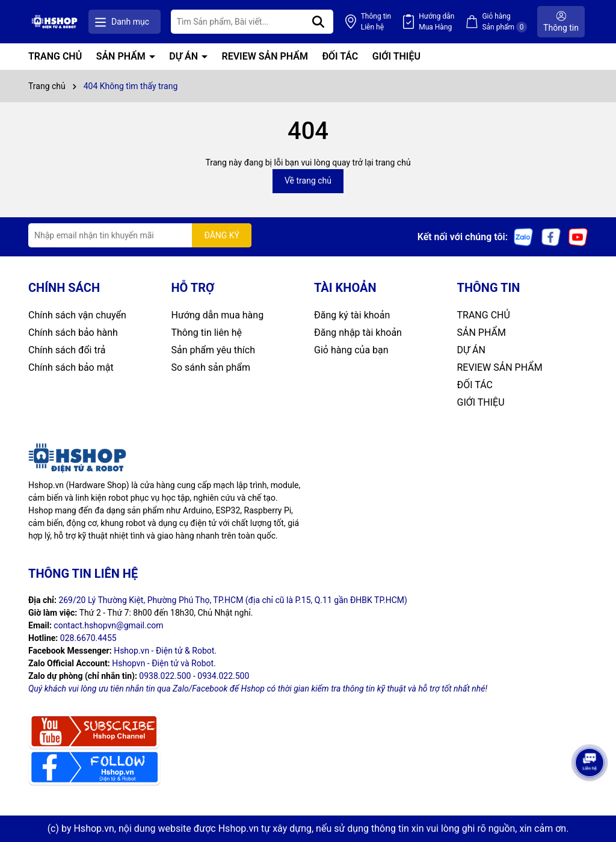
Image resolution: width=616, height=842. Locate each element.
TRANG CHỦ (55, 56)
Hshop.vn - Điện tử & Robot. (165, 651)
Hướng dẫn (436, 22)
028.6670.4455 (88, 638)
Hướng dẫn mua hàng (218, 315)
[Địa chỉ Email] (140, 235)
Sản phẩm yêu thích (213, 350)
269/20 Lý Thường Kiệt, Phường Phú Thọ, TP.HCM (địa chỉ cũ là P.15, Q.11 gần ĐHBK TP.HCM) (233, 600)
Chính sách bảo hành (73, 333)
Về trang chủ (308, 181)
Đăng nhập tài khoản (358, 333)
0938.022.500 (165, 676)
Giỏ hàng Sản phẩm (504, 22)
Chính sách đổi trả (67, 350)
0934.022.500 (223, 676)
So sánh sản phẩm (211, 367)
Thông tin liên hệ (207, 333)
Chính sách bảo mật (71, 367)
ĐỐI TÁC (340, 56)
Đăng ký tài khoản (352, 315)
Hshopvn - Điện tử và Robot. (164, 663)
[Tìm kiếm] (318, 22)
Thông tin (376, 22)
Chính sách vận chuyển (77, 315)
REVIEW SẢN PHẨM (265, 56)
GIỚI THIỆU (396, 56)
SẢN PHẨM (122, 56)
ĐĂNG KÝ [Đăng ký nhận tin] (222, 235)
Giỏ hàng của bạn (351, 350)
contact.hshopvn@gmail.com (108, 625)
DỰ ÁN (185, 56)
